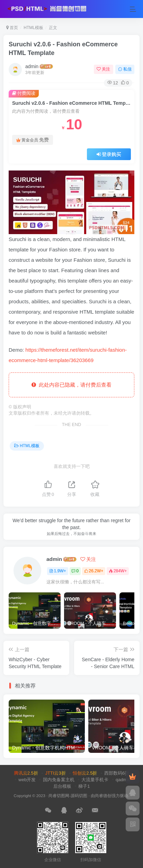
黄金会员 (33, 140)
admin (32, 66)
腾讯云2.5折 (26, 773)
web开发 (27, 780)
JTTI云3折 (55, 773)
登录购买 (109, 154)
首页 (12, 28)
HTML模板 (33, 28)
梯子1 (84, 786)
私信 (125, 69)
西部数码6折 (117, 773)
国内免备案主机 (59, 780)
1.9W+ (58, 571)
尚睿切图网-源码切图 (68, 796)
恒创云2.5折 (85, 773)
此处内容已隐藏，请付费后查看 (71, 385)
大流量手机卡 (95, 780)
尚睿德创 (103, 796)
